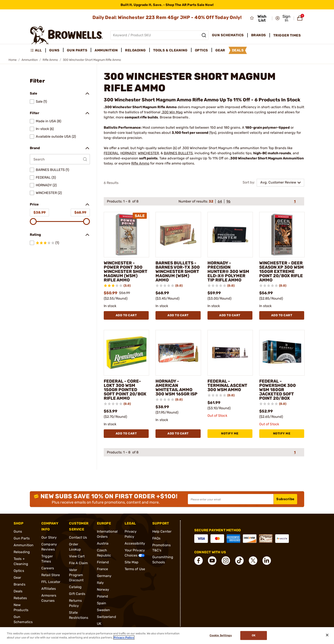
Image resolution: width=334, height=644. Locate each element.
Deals (18, 591)
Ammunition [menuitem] (106, 50)
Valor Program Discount (76, 575)
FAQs (156, 538)
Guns (18, 531)
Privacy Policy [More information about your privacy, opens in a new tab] (124, 637)
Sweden (104, 610)
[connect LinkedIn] (267, 561)
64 (220, 201)
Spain (102, 603)
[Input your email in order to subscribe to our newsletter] (231, 499)
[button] (283, 18)
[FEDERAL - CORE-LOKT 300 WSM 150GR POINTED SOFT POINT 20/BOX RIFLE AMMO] (126, 353)
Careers (48, 568)
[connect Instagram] (226, 561)
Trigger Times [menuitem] (287, 35)
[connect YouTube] (212, 561)
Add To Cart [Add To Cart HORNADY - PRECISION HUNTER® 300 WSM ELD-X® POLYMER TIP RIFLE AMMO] (230, 315)
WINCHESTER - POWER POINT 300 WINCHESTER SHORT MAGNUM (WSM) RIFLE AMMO (126, 271)
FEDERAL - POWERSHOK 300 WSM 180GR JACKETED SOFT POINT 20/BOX (278, 390)
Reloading (22, 552)
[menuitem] (38, 50)
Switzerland (107, 617)
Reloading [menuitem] (135, 50)
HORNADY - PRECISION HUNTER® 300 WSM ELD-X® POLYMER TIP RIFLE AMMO (228, 271)
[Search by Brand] (60, 159)
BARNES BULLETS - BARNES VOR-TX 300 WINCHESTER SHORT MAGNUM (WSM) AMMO (178, 271)
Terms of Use (135, 569)
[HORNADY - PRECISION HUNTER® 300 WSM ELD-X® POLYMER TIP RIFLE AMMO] (230, 235)
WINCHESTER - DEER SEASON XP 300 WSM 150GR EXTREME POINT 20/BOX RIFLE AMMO (281, 271)
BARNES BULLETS (178, 153)
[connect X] (253, 561)
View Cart (77, 556)
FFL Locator (51, 582)
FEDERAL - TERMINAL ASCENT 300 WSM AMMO (227, 385)
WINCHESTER (148, 153)
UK (99, 624)
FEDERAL (111, 153)
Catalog (75, 587)
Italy (100, 583)
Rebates (20, 598)
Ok (254, 636)
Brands (19, 584)
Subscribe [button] (285, 499)
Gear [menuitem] (220, 50)
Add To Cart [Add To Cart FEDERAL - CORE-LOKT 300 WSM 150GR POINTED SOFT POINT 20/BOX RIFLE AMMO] (126, 433)
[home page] (67, 35)
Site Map (132, 562)
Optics (19, 571)
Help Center (162, 531)
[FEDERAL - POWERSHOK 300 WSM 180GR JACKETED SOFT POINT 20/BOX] (282, 353)
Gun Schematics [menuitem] (228, 35)
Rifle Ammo (50, 60)
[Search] (204, 35)
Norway (103, 589)
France (103, 569)
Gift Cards (77, 594)
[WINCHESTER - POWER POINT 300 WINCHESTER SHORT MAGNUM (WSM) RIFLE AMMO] (126, 235)
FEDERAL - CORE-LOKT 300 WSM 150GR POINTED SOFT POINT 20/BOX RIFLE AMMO (125, 390)
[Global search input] (159, 35)
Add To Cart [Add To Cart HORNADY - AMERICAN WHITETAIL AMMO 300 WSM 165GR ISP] (178, 433)
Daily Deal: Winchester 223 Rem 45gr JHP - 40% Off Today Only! (167, 17)
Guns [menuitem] (54, 50)
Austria (103, 543)
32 (211, 201)
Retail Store (51, 575)
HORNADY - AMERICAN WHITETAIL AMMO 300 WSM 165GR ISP (176, 388)
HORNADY (128, 153)
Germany (104, 576)
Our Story (49, 537)
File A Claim (78, 563)
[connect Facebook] (199, 561)
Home (13, 60)
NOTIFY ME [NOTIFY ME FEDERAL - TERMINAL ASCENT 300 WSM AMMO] (230, 433)
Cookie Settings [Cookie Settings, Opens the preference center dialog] (221, 636)
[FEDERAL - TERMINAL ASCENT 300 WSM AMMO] (230, 353)
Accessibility (135, 543)
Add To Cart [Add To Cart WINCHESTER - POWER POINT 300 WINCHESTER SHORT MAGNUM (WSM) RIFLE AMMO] (126, 315)
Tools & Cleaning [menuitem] (170, 50)
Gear (17, 578)
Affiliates (49, 589)
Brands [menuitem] (259, 35)
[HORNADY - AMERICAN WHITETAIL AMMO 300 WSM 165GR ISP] (178, 353)
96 (228, 201)
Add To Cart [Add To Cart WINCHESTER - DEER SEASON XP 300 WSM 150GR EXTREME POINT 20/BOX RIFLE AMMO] (282, 315)
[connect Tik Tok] (239, 561)
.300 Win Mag (172, 112)
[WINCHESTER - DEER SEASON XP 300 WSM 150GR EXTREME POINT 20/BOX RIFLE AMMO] (282, 235)
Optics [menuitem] (202, 50)
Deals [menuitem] (238, 50)
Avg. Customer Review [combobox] (278, 182)
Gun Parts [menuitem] (77, 50)
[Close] (327, 635)
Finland (103, 562)
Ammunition (30, 60)
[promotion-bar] (167, 5)
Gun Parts (22, 538)
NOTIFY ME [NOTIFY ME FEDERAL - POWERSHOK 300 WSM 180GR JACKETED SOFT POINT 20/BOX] (282, 433)
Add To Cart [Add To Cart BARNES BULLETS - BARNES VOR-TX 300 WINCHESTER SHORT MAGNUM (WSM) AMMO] (178, 315)
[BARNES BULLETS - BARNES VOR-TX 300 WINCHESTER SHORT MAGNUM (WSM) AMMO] (178, 235)
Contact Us (78, 537)
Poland (103, 596)
